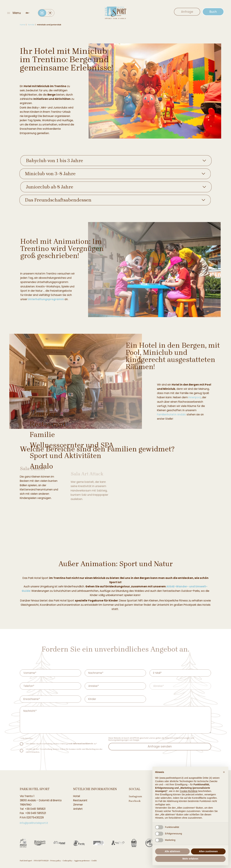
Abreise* (158, 686)
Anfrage (187, 12)
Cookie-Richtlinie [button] (189, 791)
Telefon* (29, 686)
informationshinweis (83, 744)
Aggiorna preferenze (82, 861)
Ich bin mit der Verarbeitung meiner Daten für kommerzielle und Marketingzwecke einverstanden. (64, 751)
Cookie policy (67, 861)
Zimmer (78, 805)
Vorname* (30, 673)
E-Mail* (157, 673)
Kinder (92, 699)
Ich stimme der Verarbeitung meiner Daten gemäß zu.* (61, 744)
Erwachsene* (32, 699)
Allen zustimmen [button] (208, 851)
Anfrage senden (160, 746)
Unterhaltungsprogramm (49, 299)
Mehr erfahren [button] (190, 859)
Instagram (135, 796)
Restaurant (80, 800)
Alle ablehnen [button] (172, 851)
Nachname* (96, 673)
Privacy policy (56, 861)
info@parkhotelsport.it (34, 823)
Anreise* (93, 686)
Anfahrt (78, 809)
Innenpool (198, 397)
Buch (213, 12)
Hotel (77, 796)
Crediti (94, 861)
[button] (224, 772)
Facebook (135, 801)
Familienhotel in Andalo (175, 414)
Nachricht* (30, 711)
